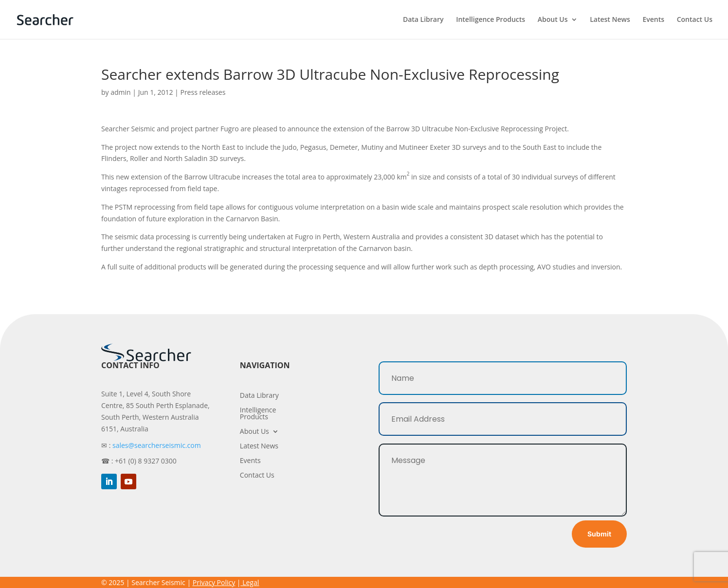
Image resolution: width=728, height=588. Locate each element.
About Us (553, 20)
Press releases (203, 92)
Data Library (423, 20)
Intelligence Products (491, 20)
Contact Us (695, 20)
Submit (599, 534)
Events (653, 20)
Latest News (610, 20)
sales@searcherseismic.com (157, 445)
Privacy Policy (214, 582)
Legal (251, 582)
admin (120, 92)
